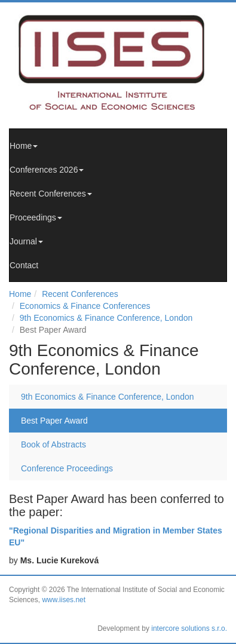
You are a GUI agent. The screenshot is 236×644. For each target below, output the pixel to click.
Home (24, 146)
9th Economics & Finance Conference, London (106, 318)
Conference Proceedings (67, 468)
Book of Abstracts (53, 444)
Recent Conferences (51, 194)
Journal (26, 241)
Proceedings (36, 217)
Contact (24, 265)
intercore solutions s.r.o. (189, 628)
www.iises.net (64, 600)
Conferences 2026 (47, 170)
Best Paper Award (54, 421)
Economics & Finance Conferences (85, 306)
